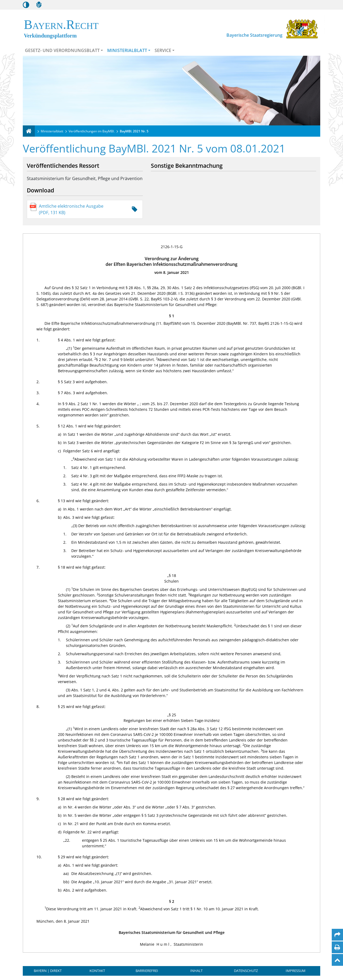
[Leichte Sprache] (39, 5)
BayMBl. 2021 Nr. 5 (134, 131)
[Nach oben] (337, 960)
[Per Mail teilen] (337, 935)
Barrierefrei (147, 971)
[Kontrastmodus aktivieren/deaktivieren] (26, 5)
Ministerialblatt (127, 50)
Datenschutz (246, 971)
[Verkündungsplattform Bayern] (29, 131)
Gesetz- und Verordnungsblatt (62, 50)
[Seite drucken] (337, 947)
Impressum (296, 971)
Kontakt (97, 971)
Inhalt (196, 971)
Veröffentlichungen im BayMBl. (92, 131)
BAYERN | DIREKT (48, 971)
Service (163, 50)
